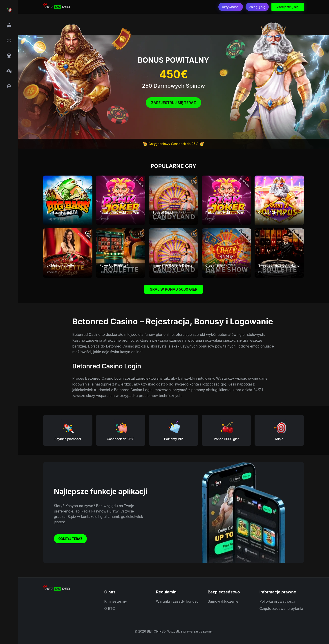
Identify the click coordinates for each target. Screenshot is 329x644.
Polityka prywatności (277, 601)
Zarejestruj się (288, 7)
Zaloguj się (257, 7)
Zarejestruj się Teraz (173, 104)
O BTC (110, 608)
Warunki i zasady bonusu (177, 601)
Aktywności (231, 7)
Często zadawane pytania (281, 608)
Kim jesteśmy (116, 601)
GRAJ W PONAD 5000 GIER (174, 289)
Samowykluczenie (223, 601)
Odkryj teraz (70, 539)
